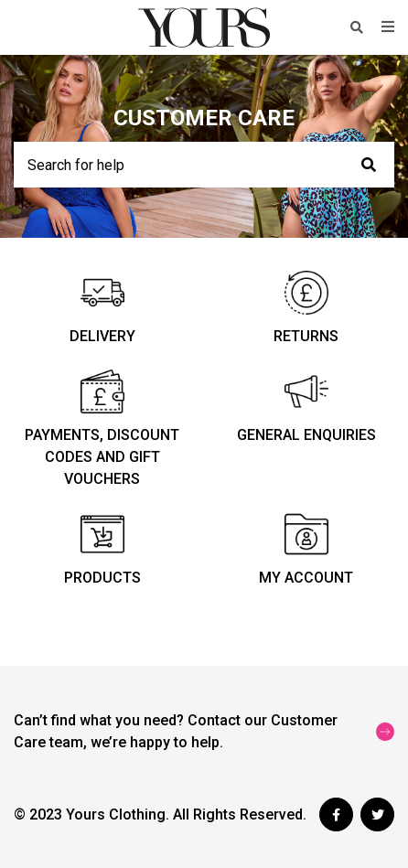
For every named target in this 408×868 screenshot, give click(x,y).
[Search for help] (204, 165)
